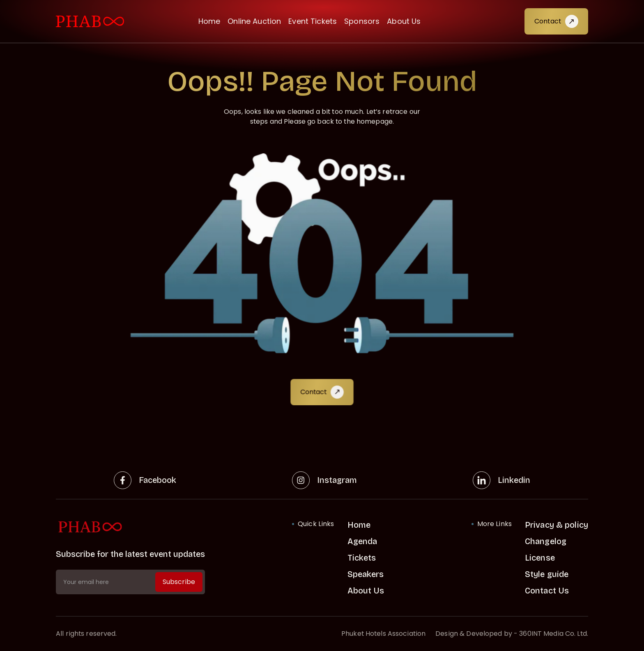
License (540, 558)
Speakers (366, 574)
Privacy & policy (557, 525)
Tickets (362, 558)
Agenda (362, 541)
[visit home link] (90, 22)
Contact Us (547, 591)
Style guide (547, 574)
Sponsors (362, 21)
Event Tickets (313, 21)
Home (209, 21)
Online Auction (254, 21)
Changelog (546, 541)
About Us (404, 21)
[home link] (130, 527)
